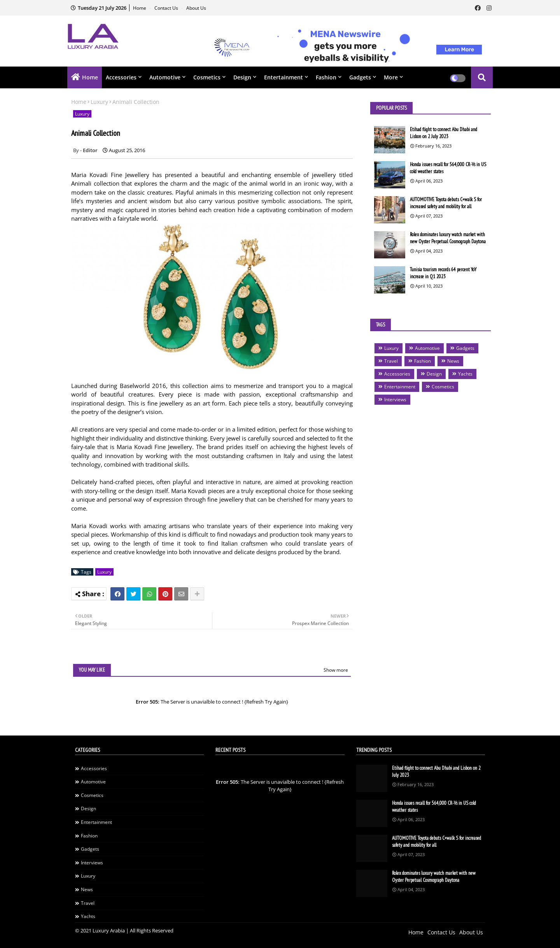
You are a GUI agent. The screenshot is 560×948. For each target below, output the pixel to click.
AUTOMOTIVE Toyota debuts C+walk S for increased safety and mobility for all (446, 203)
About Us (196, 8)
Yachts (465, 374)
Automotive (165, 77)
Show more (336, 670)
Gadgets (360, 77)
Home (140, 8)
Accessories (121, 77)
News (453, 361)
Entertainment (283, 77)
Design (242, 77)
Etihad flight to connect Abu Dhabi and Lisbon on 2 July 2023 (444, 133)
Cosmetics (207, 77)
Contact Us (167, 8)
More (391, 77)
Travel (391, 361)
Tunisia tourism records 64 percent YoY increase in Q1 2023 (443, 273)
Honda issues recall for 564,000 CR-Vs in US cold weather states (448, 168)
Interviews (395, 399)
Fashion (326, 77)
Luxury (99, 102)
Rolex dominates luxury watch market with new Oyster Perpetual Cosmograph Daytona (448, 238)
